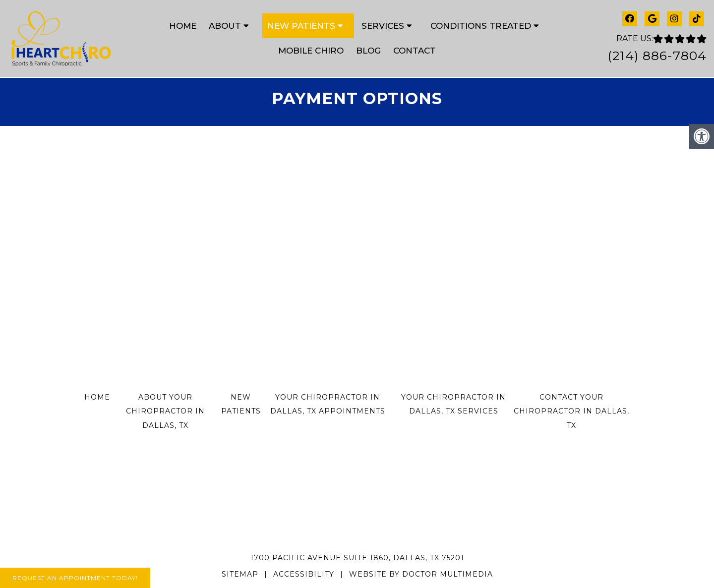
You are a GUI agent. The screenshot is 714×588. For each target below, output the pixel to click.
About (225, 26)
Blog (368, 51)
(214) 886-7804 (657, 56)
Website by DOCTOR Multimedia (421, 574)
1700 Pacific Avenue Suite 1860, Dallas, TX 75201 (357, 558)
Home (183, 26)
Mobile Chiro (311, 51)
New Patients (301, 26)
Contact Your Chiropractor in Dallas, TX (571, 412)
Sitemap (240, 574)
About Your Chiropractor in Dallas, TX (165, 412)
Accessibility (304, 574)
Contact (415, 51)
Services (383, 26)
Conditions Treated (481, 26)
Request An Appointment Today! (75, 578)
